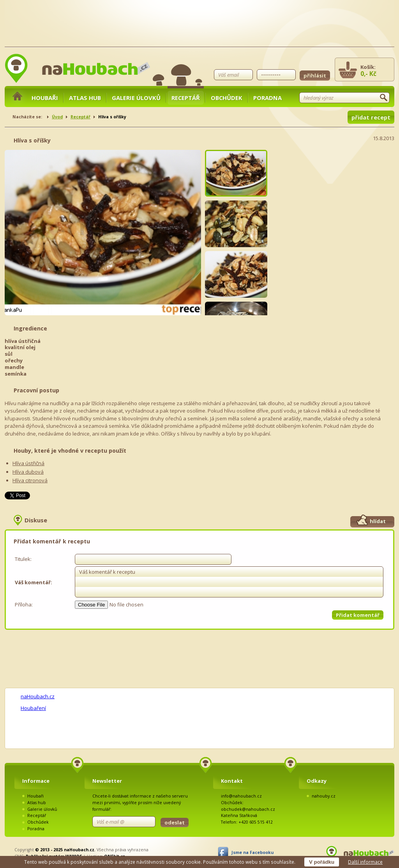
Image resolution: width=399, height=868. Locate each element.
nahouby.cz (324, 796)
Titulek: (23, 559)
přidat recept (371, 117)
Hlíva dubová (28, 472)
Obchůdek (227, 98)
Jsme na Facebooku (252, 852)
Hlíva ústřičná (28, 463)
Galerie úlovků (136, 98)
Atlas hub (85, 98)
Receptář (186, 98)
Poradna (267, 98)
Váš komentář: (34, 582)
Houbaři (45, 98)
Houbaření (33, 708)
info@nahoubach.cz (241, 796)
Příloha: (24, 604)
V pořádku (322, 862)
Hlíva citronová (30, 480)
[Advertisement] (336, 199)
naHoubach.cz (38, 696)
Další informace (365, 862)
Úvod (57, 117)
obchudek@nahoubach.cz (248, 809)
